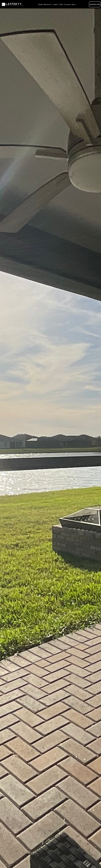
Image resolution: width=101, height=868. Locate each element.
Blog (74, 4)
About (56, 4)
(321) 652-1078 (95, 4)
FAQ (61, 4)
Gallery (67, 4)
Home (40, 4)
